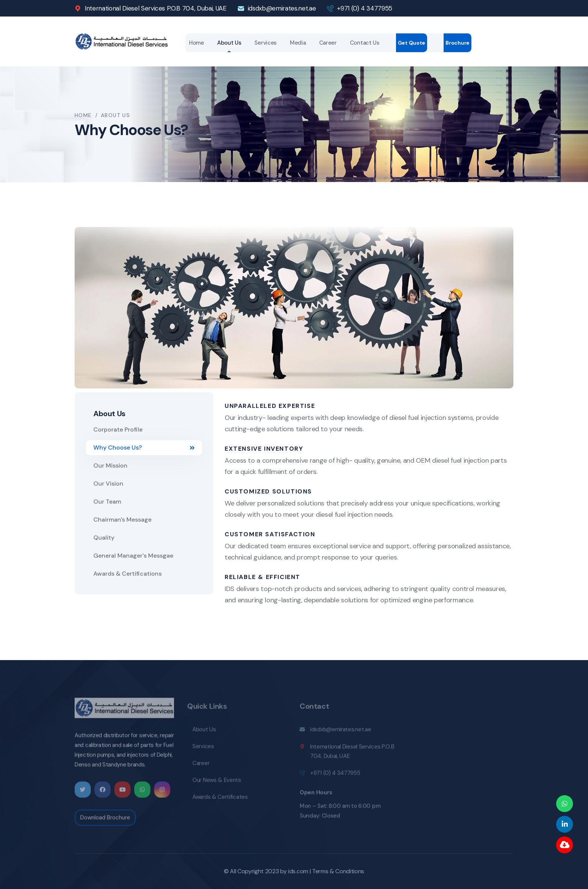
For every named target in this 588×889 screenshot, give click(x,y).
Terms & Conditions (338, 871)
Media (298, 43)
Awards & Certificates (220, 800)
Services (265, 43)
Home (196, 43)
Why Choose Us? (144, 448)
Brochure (457, 43)
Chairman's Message (122, 520)
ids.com (298, 871)
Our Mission (110, 466)
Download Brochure (105, 821)
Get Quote (412, 43)
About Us (229, 43)
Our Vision (108, 484)
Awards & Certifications (127, 574)
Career (328, 43)
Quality (104, 538)
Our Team (107, 502)
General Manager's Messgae (133, 556)
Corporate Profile (118, 429)
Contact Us (365, 43)
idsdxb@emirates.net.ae (282, 8)
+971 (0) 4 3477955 (365, 8)
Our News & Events (217, 783)
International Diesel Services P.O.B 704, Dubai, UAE (156, 8)
